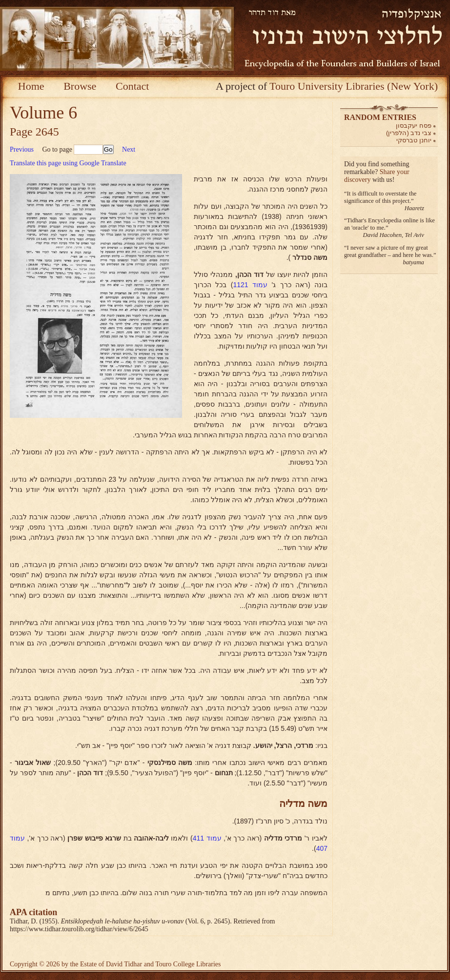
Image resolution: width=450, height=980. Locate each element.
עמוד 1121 (250, 285)
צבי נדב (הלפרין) (409, 133)
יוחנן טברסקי (414, 140)
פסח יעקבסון (414, 126)
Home (31, 86)
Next (129, 149)
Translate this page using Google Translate (68, 163)
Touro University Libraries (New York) (354, 86)
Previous (22, 149)
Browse (80, 86)
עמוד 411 (207, 838)
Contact (132, 86)
